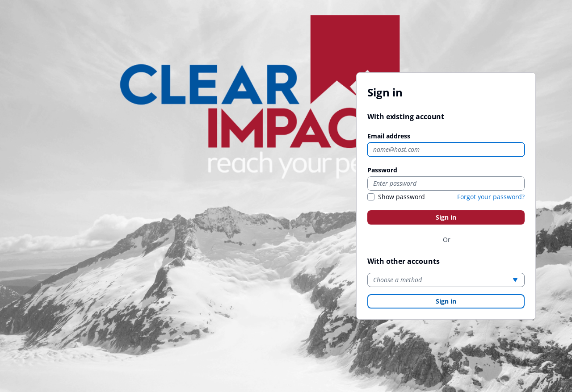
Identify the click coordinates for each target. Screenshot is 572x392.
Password (382, 170)
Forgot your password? (491, 197)
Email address (389, 136)
